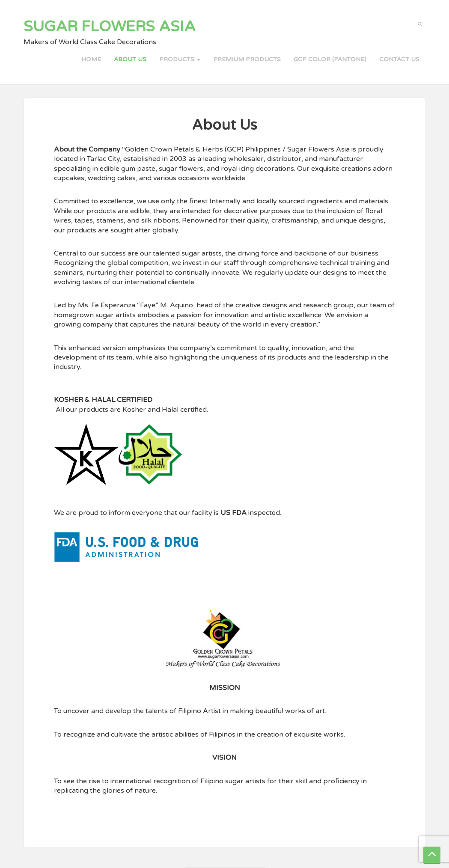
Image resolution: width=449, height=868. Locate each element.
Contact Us (399, 59)
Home (91, 59)
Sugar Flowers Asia (110, 27)
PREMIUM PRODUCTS (247, 59)
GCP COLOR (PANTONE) (330, 59)
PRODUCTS (180, 59)
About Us (130, 59)
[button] (420, 23)
